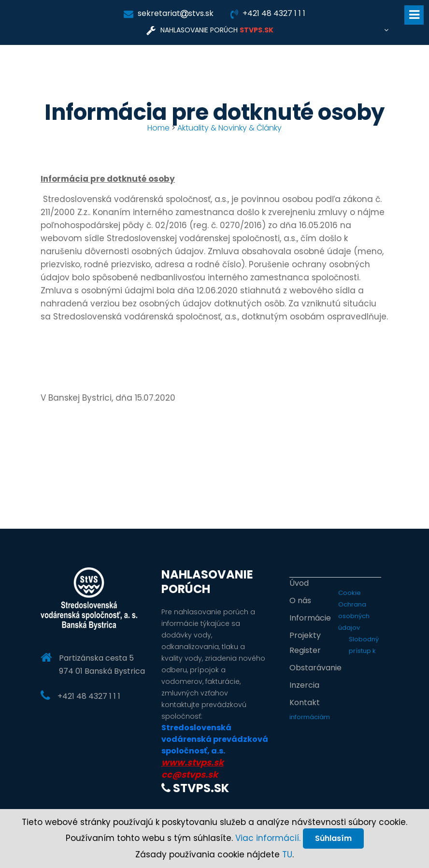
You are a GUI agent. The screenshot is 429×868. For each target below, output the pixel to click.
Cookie (350, 593)
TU (287, 854)
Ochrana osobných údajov (354, 616)
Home (158, 128)
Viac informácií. (268, 838)
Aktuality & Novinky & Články (229, 128)
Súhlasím (333, 838)
